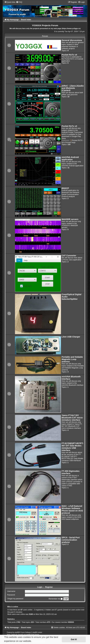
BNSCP (65, 188)
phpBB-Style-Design (33, 635)
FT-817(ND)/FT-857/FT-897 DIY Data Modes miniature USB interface (73, 447)
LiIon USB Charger (71, 337)
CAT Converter (69, 256)
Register (49, 587)
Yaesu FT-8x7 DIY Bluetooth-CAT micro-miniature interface (72, 418)
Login (40, 587)
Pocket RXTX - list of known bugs (73, 141)
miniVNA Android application (70, 158)
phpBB (17, 632)
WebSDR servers (70, 219)
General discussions (72, 40)
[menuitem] (19, 2)
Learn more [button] (39, 641)
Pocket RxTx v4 (69, 55)
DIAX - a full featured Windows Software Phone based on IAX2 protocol (72, 510)
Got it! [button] (74, 639)
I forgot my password (15, 599)
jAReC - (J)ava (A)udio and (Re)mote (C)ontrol (73, 88)
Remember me (55, 599)
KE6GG (71, 622)
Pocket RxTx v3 (69, 126)
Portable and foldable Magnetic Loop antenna (72, 359)
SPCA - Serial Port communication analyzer (71, 540)
